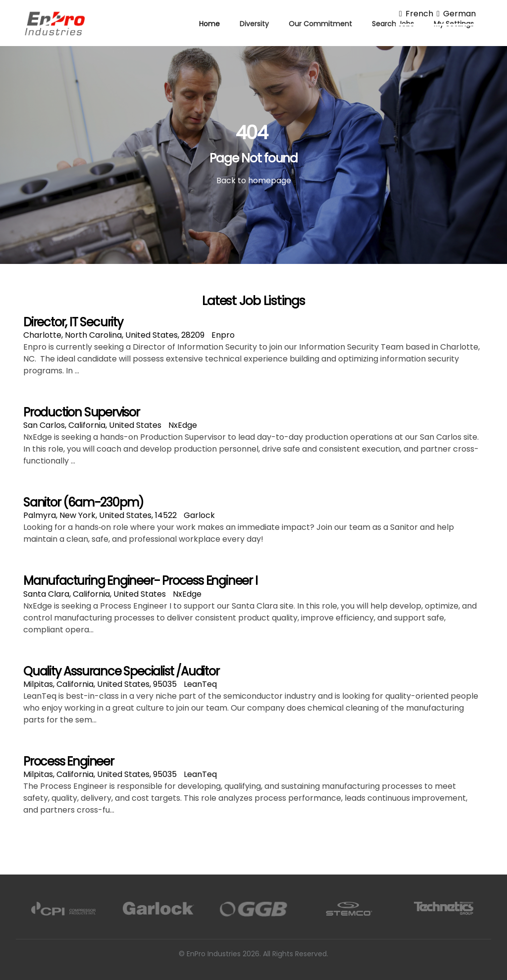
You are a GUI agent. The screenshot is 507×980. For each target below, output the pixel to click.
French (414, 14)
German (455, 14)
